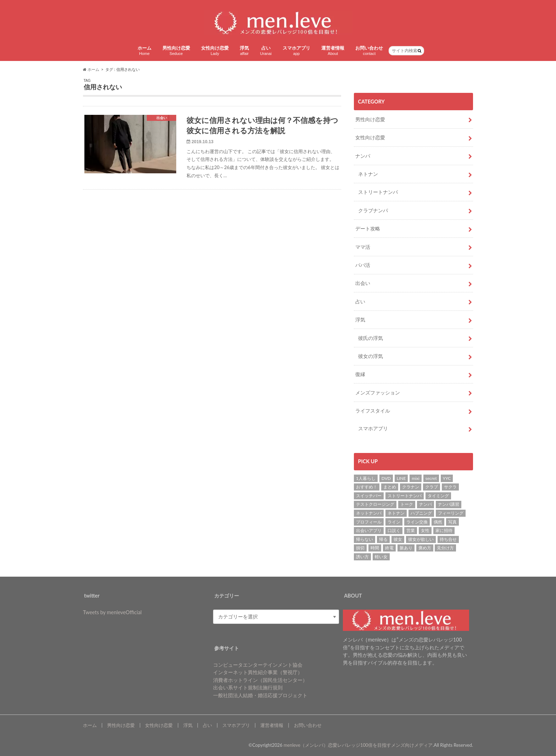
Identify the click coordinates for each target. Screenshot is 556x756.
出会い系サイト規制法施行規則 (248, 687)
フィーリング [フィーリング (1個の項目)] (451, 513)
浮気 (244, 51)
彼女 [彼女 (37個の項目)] (398, 539)
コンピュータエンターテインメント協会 (258, 665)
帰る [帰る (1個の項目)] (383, 539)
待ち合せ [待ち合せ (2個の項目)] (448, 539)
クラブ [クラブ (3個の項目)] (432, 487)
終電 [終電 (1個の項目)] (389, 548)
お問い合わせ (369, 51)
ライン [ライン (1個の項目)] (394, 522)
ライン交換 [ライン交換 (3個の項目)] (417, 522)
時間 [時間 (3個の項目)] (375, 548)
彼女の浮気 (371, 356)
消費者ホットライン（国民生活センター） (260, 680)
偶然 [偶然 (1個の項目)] (438, 522)
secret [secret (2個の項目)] (431, 478)
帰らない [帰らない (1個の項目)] (365, 539)
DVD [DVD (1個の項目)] (386, 478)
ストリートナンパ (378, 192)
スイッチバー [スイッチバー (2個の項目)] (369, 496)
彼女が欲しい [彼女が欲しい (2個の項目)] (421, 539)
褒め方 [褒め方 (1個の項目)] (425, 548)
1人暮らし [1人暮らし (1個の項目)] (366, 478)
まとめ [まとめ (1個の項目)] (390, 487)
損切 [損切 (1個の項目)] (360, 548)
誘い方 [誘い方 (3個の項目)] (362, 557)
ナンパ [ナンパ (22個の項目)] (426, 504)
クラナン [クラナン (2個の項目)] (411, 487)
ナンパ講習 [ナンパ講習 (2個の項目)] (449, 504)
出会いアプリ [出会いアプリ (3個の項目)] (369, 530)
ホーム (144, 51)
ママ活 (363, 247)
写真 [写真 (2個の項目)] (452, 522)
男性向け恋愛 (176, 51)
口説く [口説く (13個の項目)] (394, 530)
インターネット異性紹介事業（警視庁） (258, 672)
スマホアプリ (296, 51)
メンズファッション (378, 393)
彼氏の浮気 (371, 338)
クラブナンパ (373, 210)
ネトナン (368, 174)
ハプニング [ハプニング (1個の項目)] (421, 513)
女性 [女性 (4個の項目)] (425, 530)
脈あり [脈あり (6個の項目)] (406, 548)
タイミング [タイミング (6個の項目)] (438, 496)
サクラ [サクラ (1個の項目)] (450, 487)
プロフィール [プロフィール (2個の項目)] (369, 522)
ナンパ (363, 156)
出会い (363, 283)
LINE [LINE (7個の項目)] (401, 478)
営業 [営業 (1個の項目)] (411, 530)
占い (266, 51)
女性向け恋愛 (215, 51)
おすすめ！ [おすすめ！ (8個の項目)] (367, 487)
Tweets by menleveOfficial (112, 612)
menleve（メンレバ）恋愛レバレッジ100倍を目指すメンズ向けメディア (358, 745)
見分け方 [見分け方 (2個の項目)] (445, 548)
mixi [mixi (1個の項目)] (416, 478)
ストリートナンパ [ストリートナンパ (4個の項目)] (405, 496)
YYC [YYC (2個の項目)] (447, 478)
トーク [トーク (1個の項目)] (407, 504)
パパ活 (363, 265)
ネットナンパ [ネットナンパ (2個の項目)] (369, 513)
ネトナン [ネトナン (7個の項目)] (396, 513)
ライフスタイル (373, 411)
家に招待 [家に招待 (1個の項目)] (444, 530)
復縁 (360, 374)
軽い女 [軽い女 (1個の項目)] (381, 557)
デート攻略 (368, 228)
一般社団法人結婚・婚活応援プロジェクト (260, 695)
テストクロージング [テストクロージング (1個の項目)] (375, 504)
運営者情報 (333, 51)
